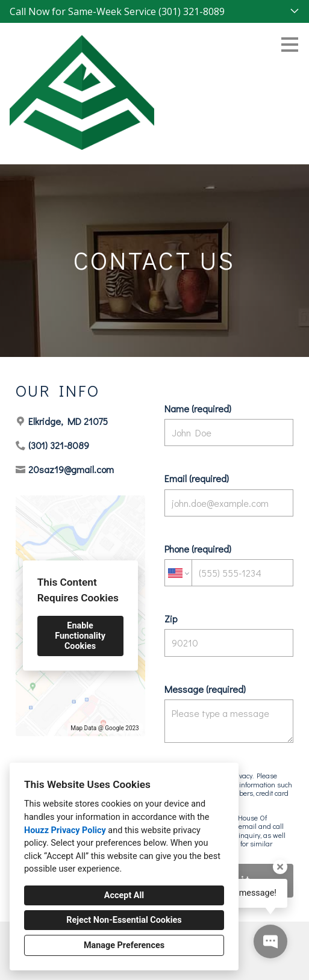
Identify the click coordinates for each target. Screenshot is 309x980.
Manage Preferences (124, 945)
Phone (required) (229, 564)
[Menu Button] (290, 45)
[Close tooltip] (280, 867)
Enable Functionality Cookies (80, 636)
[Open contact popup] (270, 941)
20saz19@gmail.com (71, 469)
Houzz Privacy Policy (65, 830)
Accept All (124, 895)
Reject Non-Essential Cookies (124, 920)
